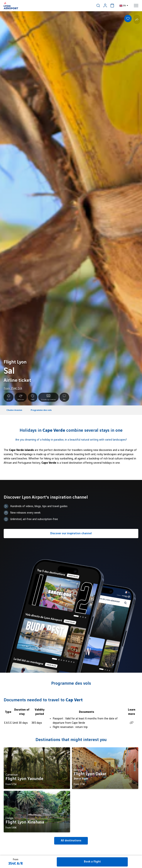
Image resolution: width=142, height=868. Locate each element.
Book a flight (92, 862)
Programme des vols (41, 410)
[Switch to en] (124, 6)
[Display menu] (136, 6)
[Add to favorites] (128, 18)
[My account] (105, 6)
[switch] (98, 6)
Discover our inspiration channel (71, 534)
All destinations (71, 841)
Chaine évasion (14, 410)
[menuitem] (98, 6)
